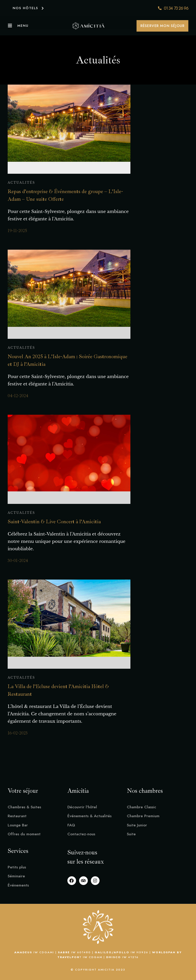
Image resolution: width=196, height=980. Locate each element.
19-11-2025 (17, 231)
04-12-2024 (18, 396)
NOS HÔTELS (26, 8)
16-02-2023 (18, 733)
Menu (23, 26)
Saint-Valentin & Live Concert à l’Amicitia (54, 522)
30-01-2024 (18, 561)
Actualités (21, 183)
